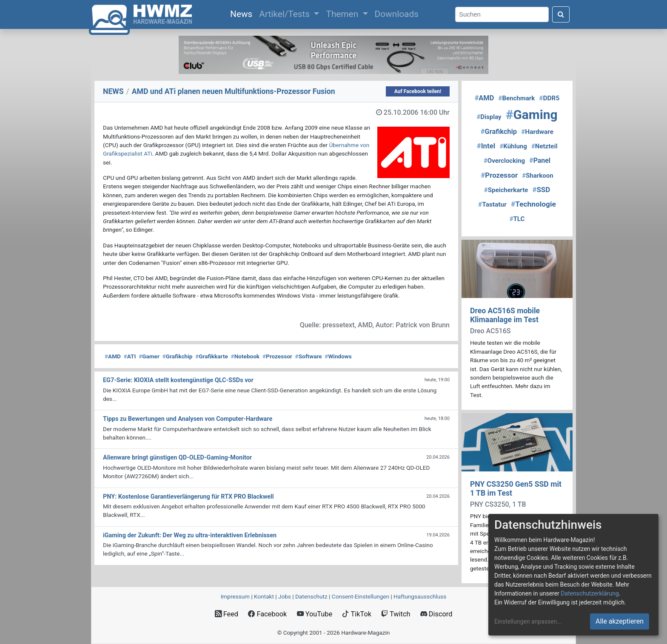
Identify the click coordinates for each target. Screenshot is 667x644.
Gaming (532, 115)
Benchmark (517, 98)
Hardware (537, 132)
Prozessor (277, 356)
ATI (130, 356)
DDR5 (549, 98)
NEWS (113, 91)
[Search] (502, 15)
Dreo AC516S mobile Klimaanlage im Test (505, 315)
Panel (540, 160)
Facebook (267, 614)
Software (309, 356)
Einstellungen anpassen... (528, 621)
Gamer (149, 356)
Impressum (235, 596)
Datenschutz (311, 596)
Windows (338, 356)
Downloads (397, 14)
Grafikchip (178, 356)
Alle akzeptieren (620, 621)
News (243, 13)
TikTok (357, 614)
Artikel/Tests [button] (285, 14)
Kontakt (264, 596)
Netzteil (544, 146)
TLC (517, 219)
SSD (541, 190)
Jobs (285, 596)
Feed (227, 614)
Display (489, 117)
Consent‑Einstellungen (361, 596)
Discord (436, 614)
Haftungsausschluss (420, 596)
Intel (486, 146)
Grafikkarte (212, 356)
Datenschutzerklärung (590, 593)
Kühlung (513, 146)
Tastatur (492, 204)
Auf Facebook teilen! (418, 91)
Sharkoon (537, 176)
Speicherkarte (506, 190)
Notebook (245, 356)
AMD (113, 356)
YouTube (315, 614)
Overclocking (504, 161)
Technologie (533, 204)
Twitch (396, 614)
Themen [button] (343, 14)
